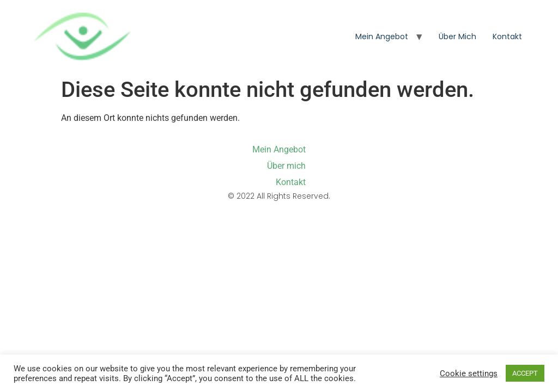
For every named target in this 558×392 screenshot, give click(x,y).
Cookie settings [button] (469, 373)
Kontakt (507, 36)
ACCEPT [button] (525, 373)
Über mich (457, 36)
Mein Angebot (382, 36)
